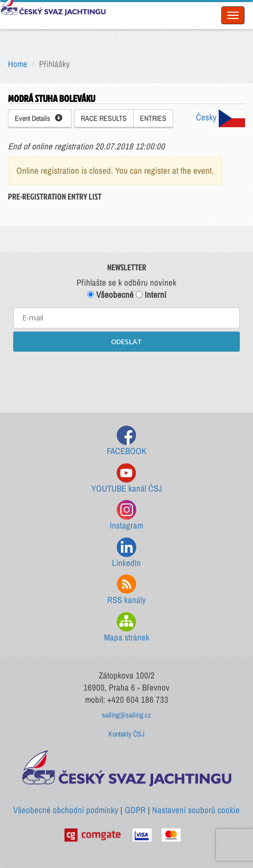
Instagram (126, 516)
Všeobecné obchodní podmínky (66, 810)
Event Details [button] (39, 118)
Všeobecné (110, 295)
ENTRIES (153, 118)
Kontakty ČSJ (126, 734)
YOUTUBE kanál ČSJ (127, 479)
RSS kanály (126, 590)
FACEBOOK (126, 441)
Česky (221, 117)
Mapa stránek (127, 628)
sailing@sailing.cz (126, 715)
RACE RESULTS (104, 118)
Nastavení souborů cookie (196, 810)
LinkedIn (126, 553)
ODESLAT (126, 342)
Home (18, 64)
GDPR (135, 810)
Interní (151, 295)
